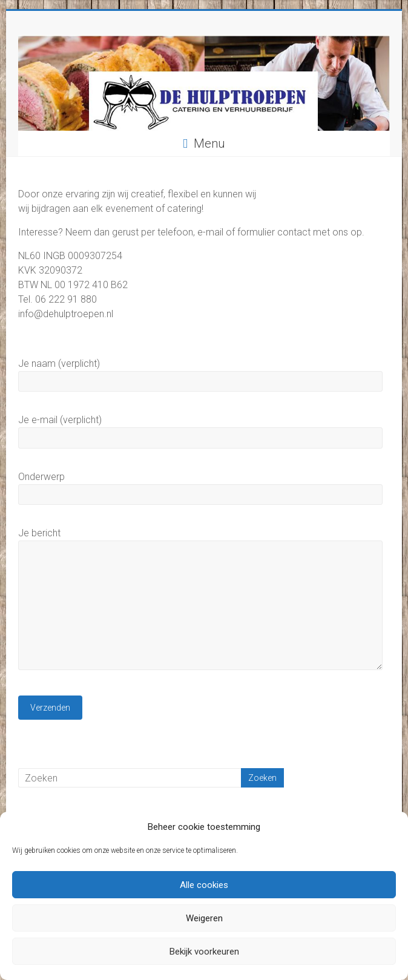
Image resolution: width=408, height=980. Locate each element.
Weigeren (204, 918)
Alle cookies (204, 885)
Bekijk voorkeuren (204, 952)
